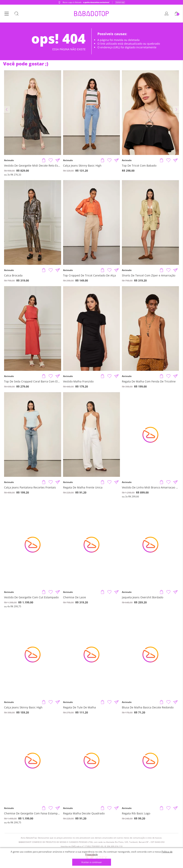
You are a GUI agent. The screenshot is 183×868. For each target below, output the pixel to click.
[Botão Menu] (7, 14)
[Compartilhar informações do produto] (58, 160)
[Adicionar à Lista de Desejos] (51, 160)
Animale (9, 160)
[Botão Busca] (16, 14)
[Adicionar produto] (44, 160)
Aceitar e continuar (92, 862)
